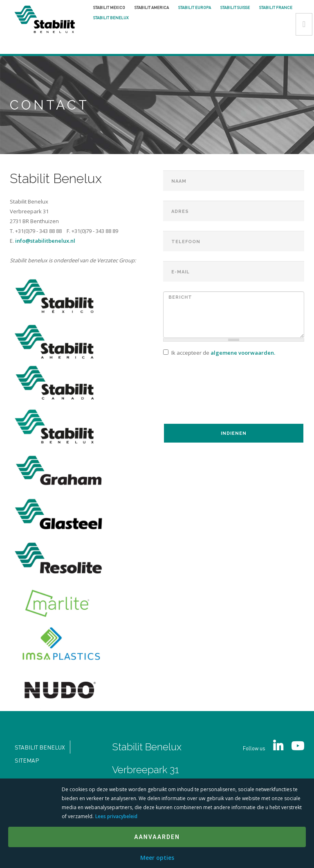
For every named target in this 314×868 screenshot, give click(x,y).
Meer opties (157, 858)
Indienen (234, 433)
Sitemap (27, 760)
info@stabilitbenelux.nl (45, 241)
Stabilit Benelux (111, 18)
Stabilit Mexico (109, 7)
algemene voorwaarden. (243, 353)
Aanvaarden (157, 837)
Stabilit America (152, 7)
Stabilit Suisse (235, 7)
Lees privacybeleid (116, 816)
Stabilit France (276, 7)
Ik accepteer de (219, 353)
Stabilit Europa (195, 7)
